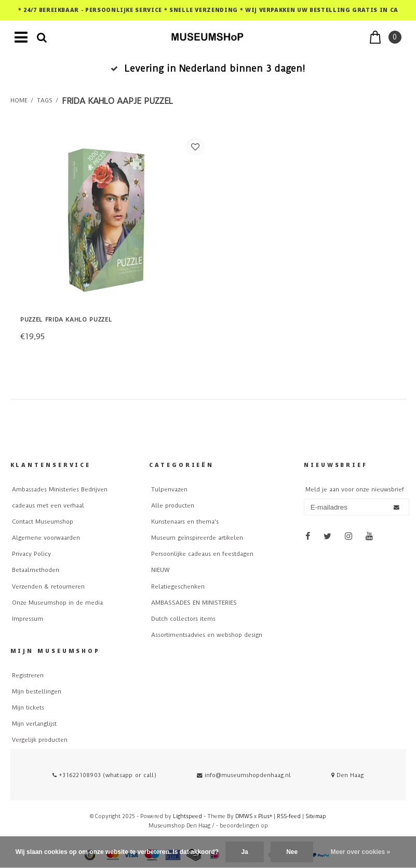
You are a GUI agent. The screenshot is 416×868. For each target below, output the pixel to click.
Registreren (28, 676)
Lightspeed (187, 816)
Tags (45, 101)
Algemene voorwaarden (46, 538)
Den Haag (347, 775)
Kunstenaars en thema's (185, 522)
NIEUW (160, 570)
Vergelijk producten (40, 740)
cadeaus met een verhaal (48, 506)
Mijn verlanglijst (34, 724)
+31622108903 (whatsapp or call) (104, 775)
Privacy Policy (31, 554)
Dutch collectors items (183, 619)
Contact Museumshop (43, 522)
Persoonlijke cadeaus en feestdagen (202, 554)
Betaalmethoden (36, 570)
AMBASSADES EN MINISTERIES (194, 603)
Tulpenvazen (169, 490)
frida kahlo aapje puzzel (117, 101)
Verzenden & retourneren (48, 587)
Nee (292, 852)
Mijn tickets (28, 708)
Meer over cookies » (361, 852)
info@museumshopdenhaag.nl (244, 775)
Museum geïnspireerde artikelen (197, 538)
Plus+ (265, 816)
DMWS (244, 816)
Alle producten (173, 506)
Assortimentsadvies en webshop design (207, 635)
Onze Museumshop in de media (57, 603)
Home (19, 101)
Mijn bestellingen (37, 692)
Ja (244, 852)
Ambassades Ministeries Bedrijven (60, 490)
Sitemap (316, 816)
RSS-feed (289, 816)
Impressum (28, 619)
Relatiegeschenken (178, 587)
